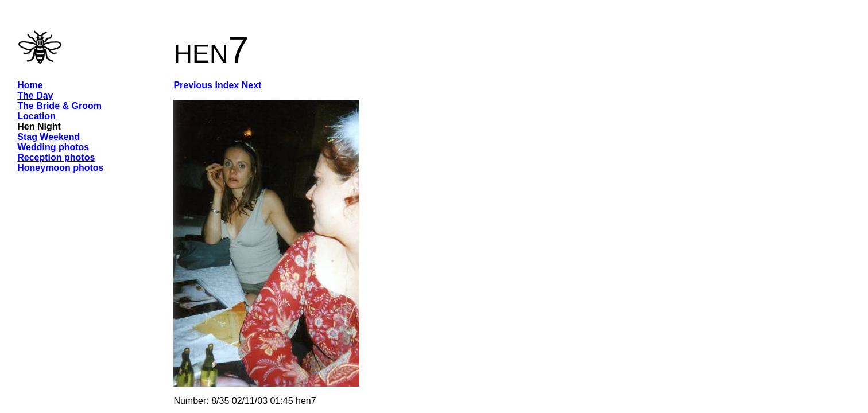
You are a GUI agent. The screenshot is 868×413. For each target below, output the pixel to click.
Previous (193, 85)
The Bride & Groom (59, 106)
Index (227, 85)
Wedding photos (53, 147)
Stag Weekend (49, 137)
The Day (35, 96)
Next (252, 85)
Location (36, 116)
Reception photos (56, 157)
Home (30, 85)
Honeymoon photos (60, 168)
